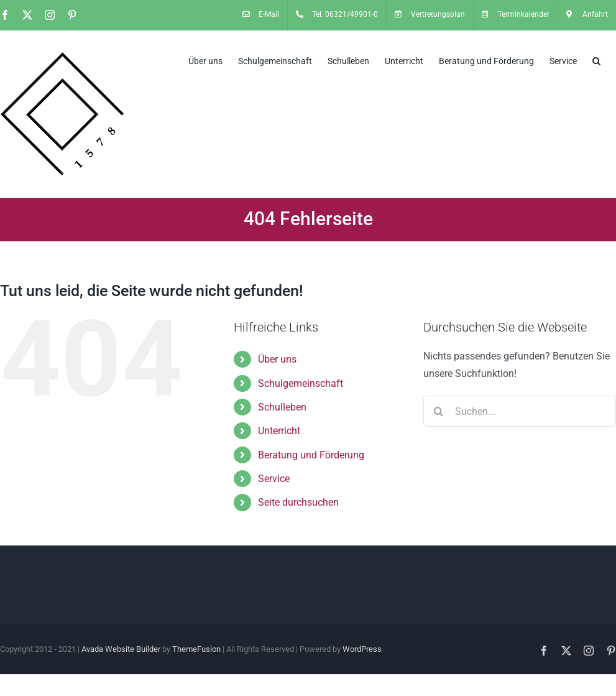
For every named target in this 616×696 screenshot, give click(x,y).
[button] (596, 60)
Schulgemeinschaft (301, 383)
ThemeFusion (196, 649)
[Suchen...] (520, 411)
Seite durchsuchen (298, 502)
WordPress (362, 649)
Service (274, 479)
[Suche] (439, 411)
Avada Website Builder (121, 649)
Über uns (277, 359)
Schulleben (282, 407)
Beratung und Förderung (311, 455)
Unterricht (279, 431)
